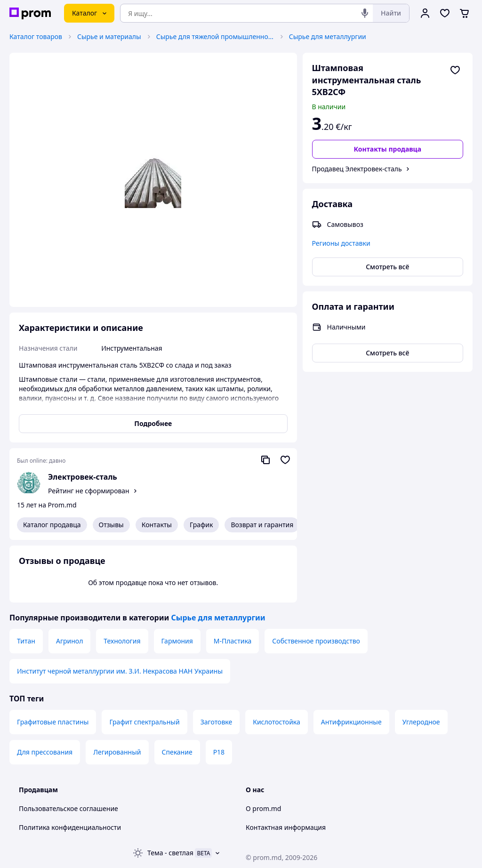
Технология (122, 641)
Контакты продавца (387, 149)
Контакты (157, 525)
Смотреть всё (387, 267)
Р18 (219, 752)
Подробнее (153, 423)
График (201, 525)
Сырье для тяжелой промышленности (215, 36)
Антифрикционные (351, 722)
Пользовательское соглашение (68, 808)
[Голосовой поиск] (365, 13)
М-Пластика (233, 641)
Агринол (69, 641)
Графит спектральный (144, 722)
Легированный (117, 752)
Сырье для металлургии (328, 36)
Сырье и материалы (109, 36)
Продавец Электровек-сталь (357, 169)
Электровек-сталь (83, 477)
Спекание (177, 752)
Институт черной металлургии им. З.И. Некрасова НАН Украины (120, 671)
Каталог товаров (36, 36)
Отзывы (111, 525)
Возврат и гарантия (262, 525)
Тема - (170, 853)
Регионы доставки (341, 243)
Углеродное (421, 722)
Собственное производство (316, 641)
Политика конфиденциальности (70, 827)
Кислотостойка (277, 722)
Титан (26, 641)
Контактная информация (286, 827)
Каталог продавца (52, 525)
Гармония (177, 641)
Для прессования (45, 752)
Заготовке (216, 722)
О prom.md (263, 808)
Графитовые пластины (53, 722)
